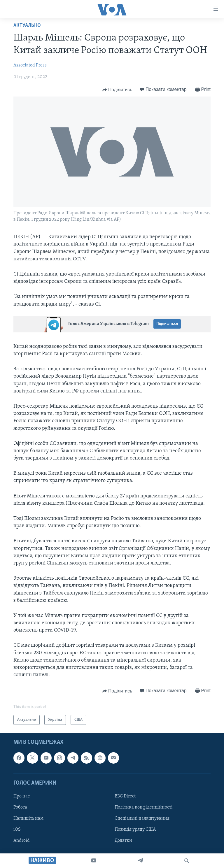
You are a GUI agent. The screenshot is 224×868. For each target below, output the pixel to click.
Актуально (27, 26)
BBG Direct (125, 796)
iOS (17, 830)
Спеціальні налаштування (142, 819)
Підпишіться (167, 324)
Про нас (22, 796)
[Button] (117, 90)
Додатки (123, 841)
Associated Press (30, 65)
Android (22, 841)
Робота (20, 807)
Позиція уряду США (135, 830)
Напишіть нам (28, 819)
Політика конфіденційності (144, 807)
